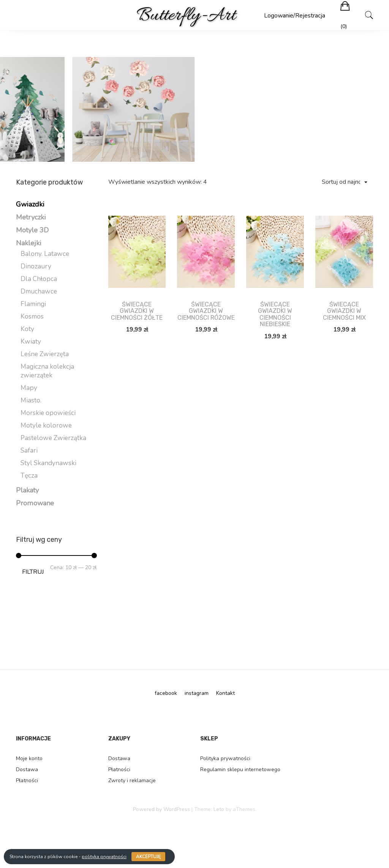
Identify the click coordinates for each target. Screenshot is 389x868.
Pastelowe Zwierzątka (53, 438)
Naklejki (29, 243)
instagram (197, 693)
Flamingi (33, 304)
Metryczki (31, 217)
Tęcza (29, 476)
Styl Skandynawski (48, 463)
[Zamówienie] (344, 182)
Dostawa (27, 769)
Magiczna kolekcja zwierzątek (47, 371)
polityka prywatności (104, 857)
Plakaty (27, 490)
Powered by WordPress (161, 809)
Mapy (29, 388)
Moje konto (29, 758)
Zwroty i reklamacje (132, 780)
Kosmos (32, 316)
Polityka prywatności (225, 758)
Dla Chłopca (39, 279)
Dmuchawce (39, 291)
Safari (29, 451)
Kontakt (225, 693)
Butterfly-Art (186, 16)
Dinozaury (36, 266)
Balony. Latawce (45, 254)
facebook (166, 693)
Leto (219, 809)
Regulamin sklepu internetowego (240, 769)
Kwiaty (31, 342)
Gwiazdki (30, 204)
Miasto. (31, 400)
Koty (27, 329)
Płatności (27, 780)
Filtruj (33, 572)
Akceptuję (148, 857)
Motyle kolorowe (46, 425)
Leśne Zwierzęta (45, 354)
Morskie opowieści (48, 413)
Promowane (35, 503)
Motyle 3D (32, 230)
